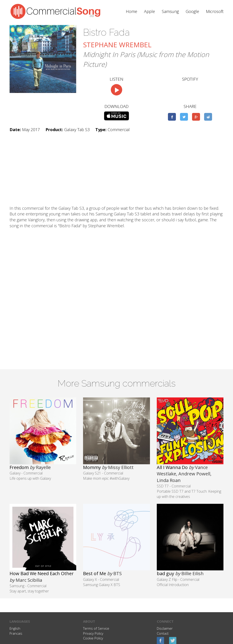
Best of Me (95, 573)
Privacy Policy (93, 633)
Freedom (19, 467)
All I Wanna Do (172, 467)
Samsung (170, 11)
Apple (149, 11)
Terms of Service (96, 628)
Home (132, 11)
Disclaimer (165, 628)
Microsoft (215, 11)
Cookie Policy (93, 638)
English (15, 628)
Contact (163, 633)
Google (192, 11)
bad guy (165, 573)
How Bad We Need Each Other (42, 573)
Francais (16, 633)
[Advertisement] (116, 169)
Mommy (92, 467)
